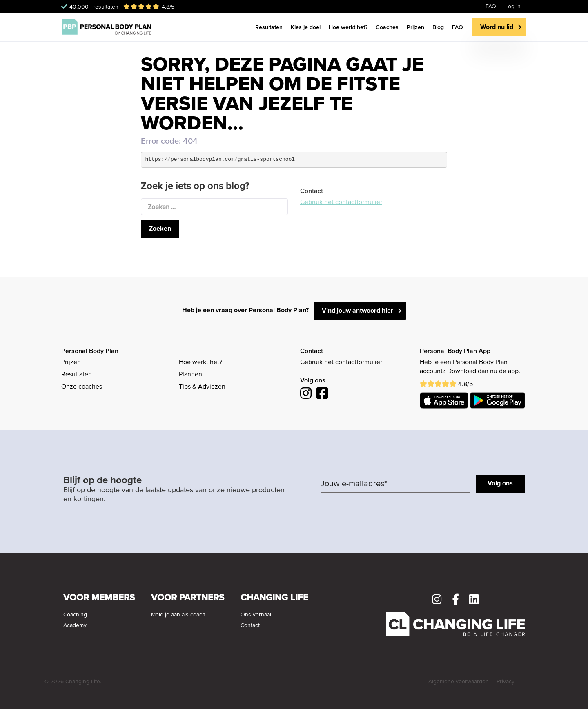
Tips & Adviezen (202, 387)
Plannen (190, 375)
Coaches (387, 27)
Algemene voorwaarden (459, 682)
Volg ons (500, 484)
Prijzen (415, 27)
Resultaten (269, 27)
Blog (438, 27)
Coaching (75, 615)
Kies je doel (306, 27)
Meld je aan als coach (178, 615)
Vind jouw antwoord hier (357, 311)
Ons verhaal (256, 615)
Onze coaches (82, 387)
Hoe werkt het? (348, 27)
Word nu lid (497, 27)
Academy (75, 625)
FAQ (491, 7)
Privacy (506, 682)
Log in (513, 7)
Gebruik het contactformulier (341, 202)
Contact (250, 625)
